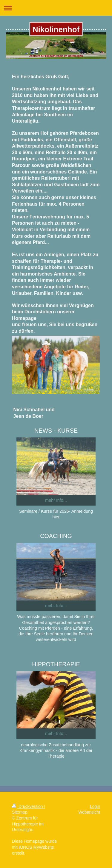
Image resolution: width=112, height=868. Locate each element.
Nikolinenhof (56, 29)
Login (95, 806)
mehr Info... (56, 500)
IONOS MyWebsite (36, 847)
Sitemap (20, 812)
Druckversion (28, 806)
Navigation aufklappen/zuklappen (56, 8)
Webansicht (89, 812)
